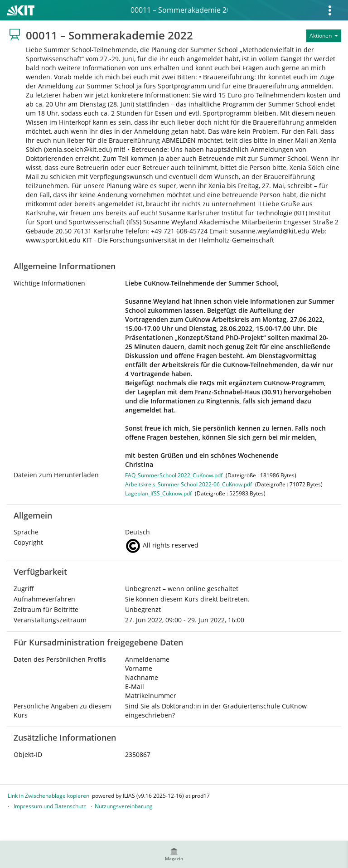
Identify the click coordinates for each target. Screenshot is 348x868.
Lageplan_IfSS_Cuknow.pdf (158, 493)
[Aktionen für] (324, 36)
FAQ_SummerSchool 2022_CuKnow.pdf (174, 475)
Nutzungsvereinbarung (124, 806)
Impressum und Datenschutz (50, 806)
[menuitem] (174, 854)
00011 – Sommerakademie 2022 (179, 10)
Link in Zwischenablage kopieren (48, 796)
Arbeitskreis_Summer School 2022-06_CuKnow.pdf (188, 484)
